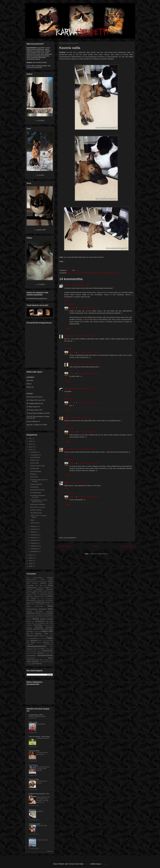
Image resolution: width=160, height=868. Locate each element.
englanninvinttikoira (48, 591)
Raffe (28, 641)
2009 (31, 563)
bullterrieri (35, 583)
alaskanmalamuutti (31, 579)
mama (66, 418)
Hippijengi (32, 838)
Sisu (52, 649)
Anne (66, 285)
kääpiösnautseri (31, 617)
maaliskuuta (35, 546)
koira (81, 273)
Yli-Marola (29, 664)
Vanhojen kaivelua (36, 510)
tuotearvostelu (31, 656)
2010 (31, 561)
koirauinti (38, 613)
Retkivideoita (34, 487)
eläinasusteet (39, 589)
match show (49, 623)
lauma (36, 619)
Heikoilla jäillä (35, 468)
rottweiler (39, 643)
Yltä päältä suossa (36, 513)
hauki (38, 593)
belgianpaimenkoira (32, 581)
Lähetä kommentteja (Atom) (98, 554)
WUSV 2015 (50, 662)
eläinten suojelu (38, 591)
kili (52, 604)
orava (51, 634)
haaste (33, 593)
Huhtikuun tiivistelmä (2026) (37, 716)
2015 (31, 444)
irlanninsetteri (49, 599)
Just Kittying (33, 765)
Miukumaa (32, 810)
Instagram (37, 597)
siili (39, 649)
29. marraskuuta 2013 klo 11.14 (80, 418)
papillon (36, 636)
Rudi (52, 643)
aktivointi (50, 578)
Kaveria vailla (34, 463)
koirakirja (29, 611)
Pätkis (50, 638)
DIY (52, 588)
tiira (45, 653)
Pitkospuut (34, 474)
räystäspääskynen (48, 644)
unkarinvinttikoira (31, 658)
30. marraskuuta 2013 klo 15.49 (89, 364)
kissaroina (43, 609)
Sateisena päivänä (36, 484)
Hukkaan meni (35, 460)
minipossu (29, 627)
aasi (28, 578)
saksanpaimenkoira (99, 273)
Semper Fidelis (34, 779)
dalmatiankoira (41, 588)
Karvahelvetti (25, 5)
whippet (44, 662)
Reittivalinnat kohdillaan (38, 504)
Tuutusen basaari (35, 824)
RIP (52, 641)
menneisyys (38, 625)
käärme (37, 617)
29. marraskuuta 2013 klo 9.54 (87, 388)
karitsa (33, 604)
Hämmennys (34, 477)
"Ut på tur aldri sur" (42, 840)
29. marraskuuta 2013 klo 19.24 (79, 483)
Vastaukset (70, 304)
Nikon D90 (47, 631)
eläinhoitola (49, 589)
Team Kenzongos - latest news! (39, 737)
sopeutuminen (47, 651)
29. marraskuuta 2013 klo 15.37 (85, 449)
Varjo (41, 660)
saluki (51, 647)
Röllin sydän (33, 722)
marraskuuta (35, 455)
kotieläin (44, 613)
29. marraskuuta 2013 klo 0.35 (84, 336)
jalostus (51, 600)
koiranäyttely (39, 611)
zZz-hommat (117, 273)
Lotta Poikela (69, 449)
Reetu (40, 641)
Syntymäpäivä (41, 724)
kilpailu (29, 606)
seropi (35, 649)
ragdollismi (34, 641)
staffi (28, 653)
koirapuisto (50, 611)
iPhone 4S (75, 273)
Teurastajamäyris (36, 493)
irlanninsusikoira (31, 600)
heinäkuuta (34, 535)
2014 (31, 447)
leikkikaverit (87, 273)
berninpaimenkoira (42, 581)
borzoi (50, 581)
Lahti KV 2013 (35, 523)
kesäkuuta (34, 538)
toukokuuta (34, 540)
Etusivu (96, 546)
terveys (41, 653)
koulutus (50, 613)
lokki (36, 623)
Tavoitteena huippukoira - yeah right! (38, 496)
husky (35, 595)
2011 (31, 558)
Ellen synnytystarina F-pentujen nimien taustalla (44, 769)
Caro (69, 273)
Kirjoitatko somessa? (43, 738)
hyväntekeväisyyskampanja (46, 595)
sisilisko (47, 649)
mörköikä (30, 629)
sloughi (39, 651)
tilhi (48, 653)
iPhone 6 (35, 598)
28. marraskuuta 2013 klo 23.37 (79, 285)
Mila (52, 625)
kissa (50, 606)
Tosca (51, 653)
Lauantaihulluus (35, 457)
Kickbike (48, 604)
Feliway (29, 593)
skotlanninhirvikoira (31, 651)
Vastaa (67, 300)
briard (28, 583)
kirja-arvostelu (39, 606)
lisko (33, 623)
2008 (31, 566)
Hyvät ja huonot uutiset (37, 466)
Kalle (28, 604)
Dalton (48, 588)
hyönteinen (30, 597)
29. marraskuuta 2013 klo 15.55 (89, 463)
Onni (46, 634)
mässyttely (39, 627)
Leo (47, 621)
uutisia (50, 658)
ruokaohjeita (30, 644)
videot (29, 662)
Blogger (104, 864)
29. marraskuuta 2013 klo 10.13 (89, 308)
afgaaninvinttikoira (38, 578)
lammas (41, 617)
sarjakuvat (30, 649)
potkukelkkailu (34, 638)
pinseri (51, 636)
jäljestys (48, 602)
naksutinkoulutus (38, 629)
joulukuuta (34, 452)
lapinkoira (29, 619)
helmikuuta (34, 549)
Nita (28, 634)
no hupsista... (37, 634)
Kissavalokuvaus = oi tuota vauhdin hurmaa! (39, 501)
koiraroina (30, 613)
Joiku (28, 602)
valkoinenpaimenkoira (33, 660)
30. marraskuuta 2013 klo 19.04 (89, 373)
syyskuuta (34, 529)
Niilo (34, 632)
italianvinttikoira (41, 600)
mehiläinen (29, 625)
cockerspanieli (31, 588)
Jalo (46, 600)
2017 (31, 439)
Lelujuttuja (40, 811)
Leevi (28, 621)
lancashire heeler (48, 617)
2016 (31, 441)
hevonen (50, 593)
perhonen (46, 636)
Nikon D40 (39, 632)
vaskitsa (51, 660)
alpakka (43, 579)
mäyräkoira (49, 627)
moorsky (87, 864)
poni (28, 638)
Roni (28, 643)
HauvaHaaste (44, 593)
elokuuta (33, 532)
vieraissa (109, 273)
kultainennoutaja (31, 615)
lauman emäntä (46, 619)
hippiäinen (29, 595)
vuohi (40, 662)
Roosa (33, 642)
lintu (51, 621)
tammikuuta (34, 551)
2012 (31, 555)
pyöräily (44, 638)
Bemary (72, 308)
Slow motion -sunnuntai (38, 507)
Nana (46, 629)
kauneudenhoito (40, 604)
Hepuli (32, 520)
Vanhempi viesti (127, 546)
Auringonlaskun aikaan (37, 490)
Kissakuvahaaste (32, 609)
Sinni (42, 649)
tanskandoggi (33, 653)
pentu (41, 636)
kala (52, 602)
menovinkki (46, 625)
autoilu (51, 579)
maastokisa (41, 623)
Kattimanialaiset (70, 388)
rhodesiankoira (46, 641)
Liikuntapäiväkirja (36, 471)
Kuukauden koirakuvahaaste (44, 615)
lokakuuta (34, 526)
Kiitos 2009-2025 (42, 826)
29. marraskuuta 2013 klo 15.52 (89, 432)
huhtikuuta (34, 543)
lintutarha (29, 623)
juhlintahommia (40, 602)
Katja (66, 483)
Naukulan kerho (34, 751)
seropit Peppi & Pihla (36, 715)
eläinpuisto (29, 591)
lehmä (33, 621)
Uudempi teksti (65, 546)
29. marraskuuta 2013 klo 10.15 (89, 352)
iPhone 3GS (43, 597)
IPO (42, 599)
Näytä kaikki (50, 851)
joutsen (32, 602)
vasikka (46, 660)
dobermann (30, 589)
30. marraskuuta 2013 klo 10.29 (89, 497)
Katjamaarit (68, 336)
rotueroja (46, 642)
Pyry (40, 638)
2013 (31, 450)
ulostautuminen (45, 655)
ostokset (30, 636)
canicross (43, 583)
